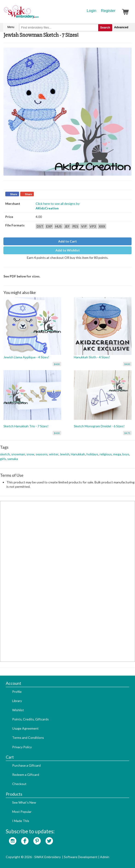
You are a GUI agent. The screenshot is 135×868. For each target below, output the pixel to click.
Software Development (81, 857)
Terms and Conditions (28, 738)
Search (105, 27)
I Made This (21, 821)
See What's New (24, 802)
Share (14, 194)
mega (117, 454)
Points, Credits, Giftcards (30, 719)
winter (54, 454)
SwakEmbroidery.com (38, 14)
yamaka (13, 459)
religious (106, 454)
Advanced (121, 27)
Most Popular (22, 812)
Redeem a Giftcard (26, 775)
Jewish (65, 454)
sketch (5, 454)
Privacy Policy (22, 747)
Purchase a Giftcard (26, 765)
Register (108, 11)
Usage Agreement (25, 728)
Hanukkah (78, 454)
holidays (92, 454)
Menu (11, 27)
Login (92, 11)
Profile (17, 692)
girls (3, 459)
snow (30, 454)
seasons (42, 454)
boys (126, 454)
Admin (105, 857)
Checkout (19, 784)
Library (17, 701)
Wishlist (18, 710)
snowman (18, 454)
